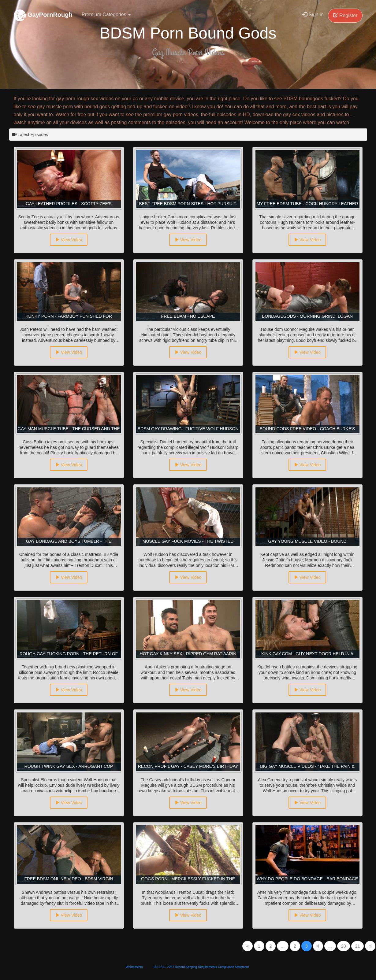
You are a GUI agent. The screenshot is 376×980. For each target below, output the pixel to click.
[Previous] (248, 946)
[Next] (370, 946)
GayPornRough (43, 15)
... (283, 946)
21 (358, 946)
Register (345, 15)
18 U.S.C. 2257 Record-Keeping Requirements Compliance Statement (201, 967)
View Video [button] (69, 240)
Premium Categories (106, 15)
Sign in (313, 15)
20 (344, 946)
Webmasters (134, 967)
